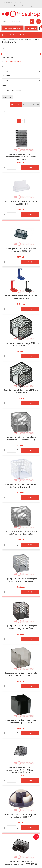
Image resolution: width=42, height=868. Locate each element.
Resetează (7, 97)
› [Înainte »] (26, 121)
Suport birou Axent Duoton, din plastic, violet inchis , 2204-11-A (21, 816)
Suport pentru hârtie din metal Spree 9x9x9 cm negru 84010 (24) (21, 627)
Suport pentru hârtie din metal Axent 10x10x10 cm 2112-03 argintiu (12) (21, 439)
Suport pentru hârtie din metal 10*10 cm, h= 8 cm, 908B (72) (21, 344)
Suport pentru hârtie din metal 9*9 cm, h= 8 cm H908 (21, 391)
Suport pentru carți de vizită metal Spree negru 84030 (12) (21, 250)
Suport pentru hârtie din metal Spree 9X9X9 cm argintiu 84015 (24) (21, 580)
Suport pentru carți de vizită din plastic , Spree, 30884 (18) (21, 203)
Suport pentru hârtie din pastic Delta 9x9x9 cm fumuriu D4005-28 (21, 674)
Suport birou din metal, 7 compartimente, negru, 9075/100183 (21, 863)
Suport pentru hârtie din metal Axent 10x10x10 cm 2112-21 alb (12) (21, 486)
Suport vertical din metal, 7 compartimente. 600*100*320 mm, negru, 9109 (21, 157)
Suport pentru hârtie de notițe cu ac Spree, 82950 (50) (21, 297)
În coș (30, 167)
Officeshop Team (32, 28)
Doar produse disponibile (11, 62)
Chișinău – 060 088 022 (14, 2)
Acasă (4, 40)
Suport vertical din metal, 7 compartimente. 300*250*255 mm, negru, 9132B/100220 (21, 770)
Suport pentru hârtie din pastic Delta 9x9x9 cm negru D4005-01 (21, 721)
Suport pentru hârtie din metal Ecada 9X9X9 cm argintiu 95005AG (21, 533)
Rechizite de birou (16, 40)
